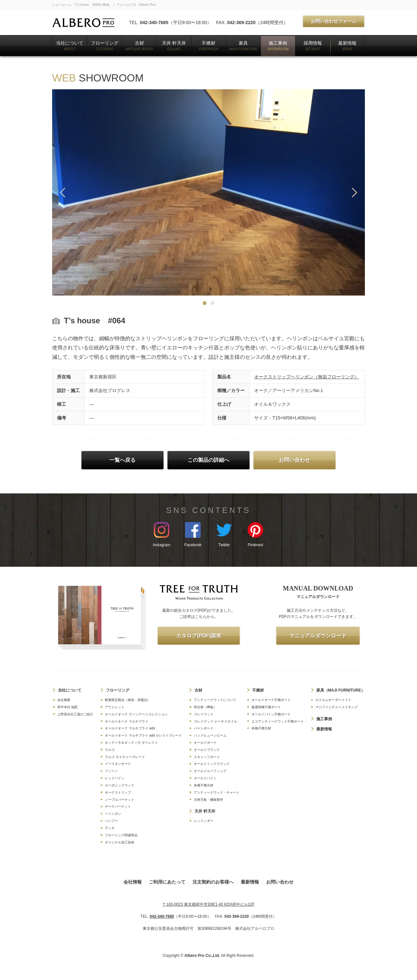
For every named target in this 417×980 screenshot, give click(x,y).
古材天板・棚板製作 (208, 800)
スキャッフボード (207, 757)
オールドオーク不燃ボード (271, 700)
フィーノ (111, 771)
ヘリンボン (113, 814)
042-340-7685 (154, 22)
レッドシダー (204, 821)
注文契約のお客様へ (213, 882)
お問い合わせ (280, 882)
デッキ (110, 828)
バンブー (111, 821)
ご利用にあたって (167, 882)
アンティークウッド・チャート (217, 792)
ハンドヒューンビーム (210, 735)
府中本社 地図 (68, 707)
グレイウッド (204, 714)
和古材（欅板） (205, 707)
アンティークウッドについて (215, 700)
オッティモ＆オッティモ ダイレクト (131, 743)
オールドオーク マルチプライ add (130, 728)
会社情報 (133, 882)
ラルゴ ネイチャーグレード (125, 757)
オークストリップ (118, 792)
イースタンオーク (118, 764)
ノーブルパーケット (120, 800)
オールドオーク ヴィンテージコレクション (136, 714)
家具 (243, 46)
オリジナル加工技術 (120, 842)
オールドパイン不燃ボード (271, 714)
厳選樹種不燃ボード (266, 707)
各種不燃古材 (204, 785)
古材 (139, 46)
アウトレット (115, 707)
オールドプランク (207, 750)
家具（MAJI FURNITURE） (341, 690)
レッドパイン (115, 778)
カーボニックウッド (120, 785)
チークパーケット (118, 806)
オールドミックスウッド (212, 764)
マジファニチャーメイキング (337, 707)
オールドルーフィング (210, 771)
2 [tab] (212, 303)
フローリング (105, 46)
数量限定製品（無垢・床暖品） (128, 700)
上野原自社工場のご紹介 (75, 714)
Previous (63, 192)
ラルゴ (110, 750)
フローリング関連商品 (121, 835)
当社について (70, 46)
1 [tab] (205, 303)
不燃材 (209, 46)
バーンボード (204, 728)
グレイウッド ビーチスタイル (216, 721)
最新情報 (347, 46)
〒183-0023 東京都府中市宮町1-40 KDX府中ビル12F (209, 904)
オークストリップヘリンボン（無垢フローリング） (307, 377)
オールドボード (205, 743)
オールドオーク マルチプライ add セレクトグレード (143, 735)
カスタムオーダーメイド (333, 700)
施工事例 (278, 46)
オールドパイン (205, 778)
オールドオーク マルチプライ (127, 721)
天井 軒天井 (174, 46)
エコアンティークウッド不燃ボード (278, 721)
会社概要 (64, 700)
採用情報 (313, 46)
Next (354, 192)
